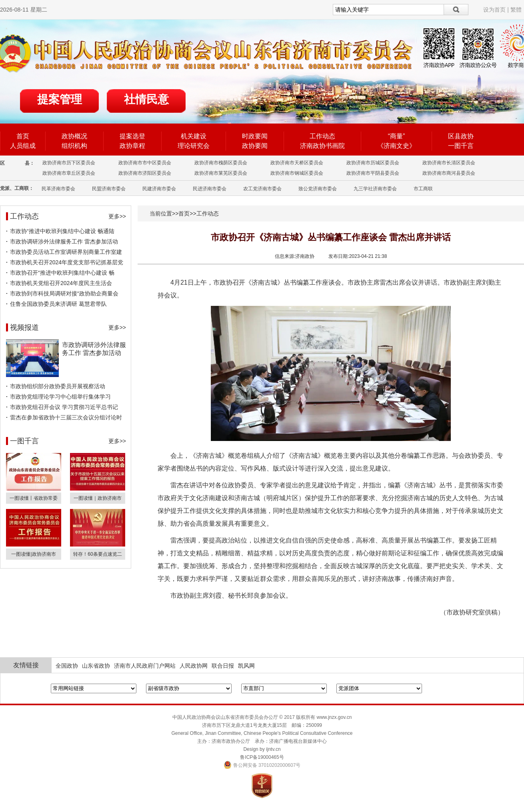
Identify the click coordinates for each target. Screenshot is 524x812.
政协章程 (132, 146)
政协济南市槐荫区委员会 (221, 163)
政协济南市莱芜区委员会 (221, 173)
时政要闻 (255, 136)
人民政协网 (194, 666)
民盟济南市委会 (109, 189)
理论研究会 (194, 146)
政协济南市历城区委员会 (373, 163)
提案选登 (132, 136)
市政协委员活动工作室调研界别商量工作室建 (66, 252)
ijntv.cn (273, 749)
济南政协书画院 (322, 146)
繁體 (516, 10)
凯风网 (246, 666)
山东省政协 (96, 666)
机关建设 (194, 136)
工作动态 (322, 136)
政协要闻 (255, 146)
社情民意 (146, 99)
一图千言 (461, 146)
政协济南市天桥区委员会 (297, 163)
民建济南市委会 (159, 189)
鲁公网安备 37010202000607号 (262, 765)
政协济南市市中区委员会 (145, 163)
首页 (23, 136)
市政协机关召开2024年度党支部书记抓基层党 (67, 262)
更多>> (117, 216)
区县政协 (461, 136)
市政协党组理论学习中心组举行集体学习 (60, 397)
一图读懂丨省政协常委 (34, 498)
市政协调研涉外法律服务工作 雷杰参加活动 (64, 241)
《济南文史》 (396, 146)
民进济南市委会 (210, 189)
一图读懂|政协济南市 (33, 554)
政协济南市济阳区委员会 (145, 173)
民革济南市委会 (58, 189)
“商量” (397, 136)
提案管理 (60, 99)
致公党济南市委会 (318, 189)
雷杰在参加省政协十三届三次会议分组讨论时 (66, 417)
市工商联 (423, 189)
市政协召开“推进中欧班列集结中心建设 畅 (62, 273)
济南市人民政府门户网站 (145, 666)
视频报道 (24, 327)
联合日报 (223, 666)
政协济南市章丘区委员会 (69, 173)
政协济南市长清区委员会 (449, 163)
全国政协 (67, 666)
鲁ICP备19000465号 (262, 757)
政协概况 (74, 136)
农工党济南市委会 (262, 189)
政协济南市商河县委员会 (449, 173)
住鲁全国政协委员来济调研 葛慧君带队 (58, 304)
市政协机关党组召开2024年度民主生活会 (61, 283)
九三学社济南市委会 (375, 189)
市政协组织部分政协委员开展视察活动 (58, 386)
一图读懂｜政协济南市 (98, 498)
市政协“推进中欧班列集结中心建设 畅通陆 (62, 231)
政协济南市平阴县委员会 (373, 173)
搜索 (456, 10)
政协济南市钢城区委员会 (297, 173)
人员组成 (23, 146)
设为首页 (494, 10)
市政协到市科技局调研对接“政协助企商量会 (64, 293)
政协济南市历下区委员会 (69, 163)
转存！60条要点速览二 (97, 554)
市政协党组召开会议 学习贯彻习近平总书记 (64, 407)
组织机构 (74, 146)
